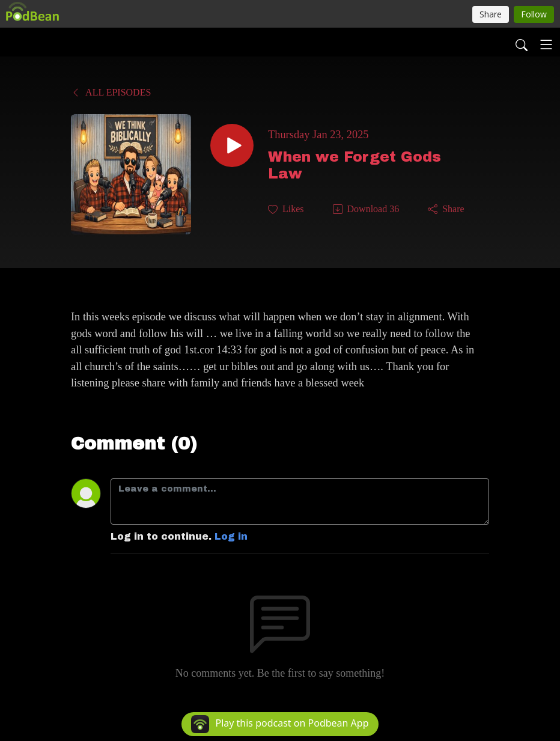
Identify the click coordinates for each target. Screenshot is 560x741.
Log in (231, 536)
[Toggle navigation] (546, 44)
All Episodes (111, 92)
